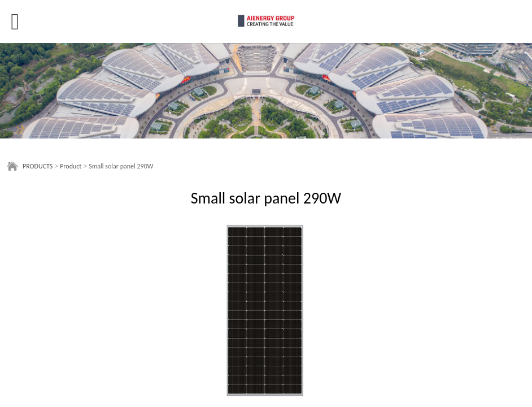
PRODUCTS (38, 166)
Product (71, 166)
